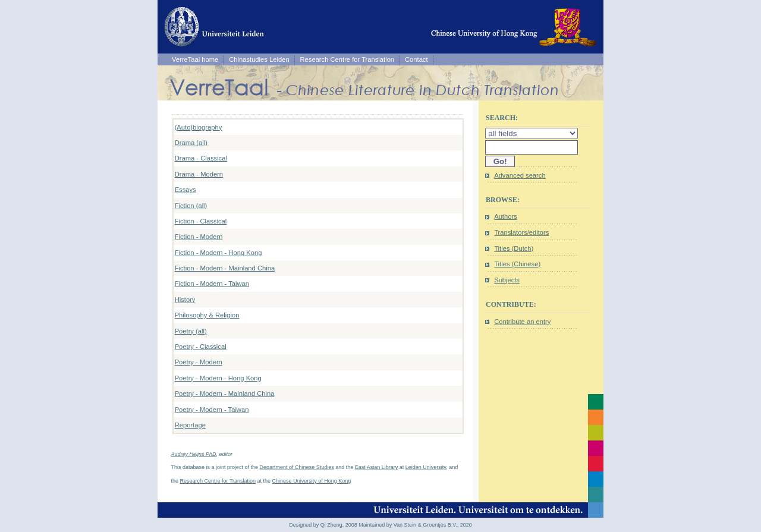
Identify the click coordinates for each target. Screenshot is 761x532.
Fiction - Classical (201, 221)
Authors (506, 216)
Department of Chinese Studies (297, 467)
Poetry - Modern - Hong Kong (218, 378)
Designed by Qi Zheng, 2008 (323, 525)
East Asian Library (377, 467)
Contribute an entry (522, 322)
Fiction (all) (191, 206)
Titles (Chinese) (517, 264)
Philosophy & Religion (207, 315)
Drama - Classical (201, 158)
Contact (416, 59)
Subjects (507, 280)
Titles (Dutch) (514, 248)
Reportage (190, 425)
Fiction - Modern (199, 237)
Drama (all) (191, 143)
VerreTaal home (195, 59)
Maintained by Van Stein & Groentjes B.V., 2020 (415, 525)
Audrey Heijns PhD (194, 454)
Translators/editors (521, 232)
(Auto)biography (199, 127)
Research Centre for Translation (348, 59)
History (185, 300)
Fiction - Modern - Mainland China (225, 268)
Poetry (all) (191, 331)
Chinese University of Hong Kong (312, 481)
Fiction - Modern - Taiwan (212, 284)
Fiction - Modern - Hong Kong (218, 253)
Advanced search (520, 175)
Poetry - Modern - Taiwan (212, 410)
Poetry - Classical (201, 347)
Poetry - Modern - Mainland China (225, 394)
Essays (185, 190)
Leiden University (426, 467)
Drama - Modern (199, 174)
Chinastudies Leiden (259, 59)
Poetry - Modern (199, 362)
